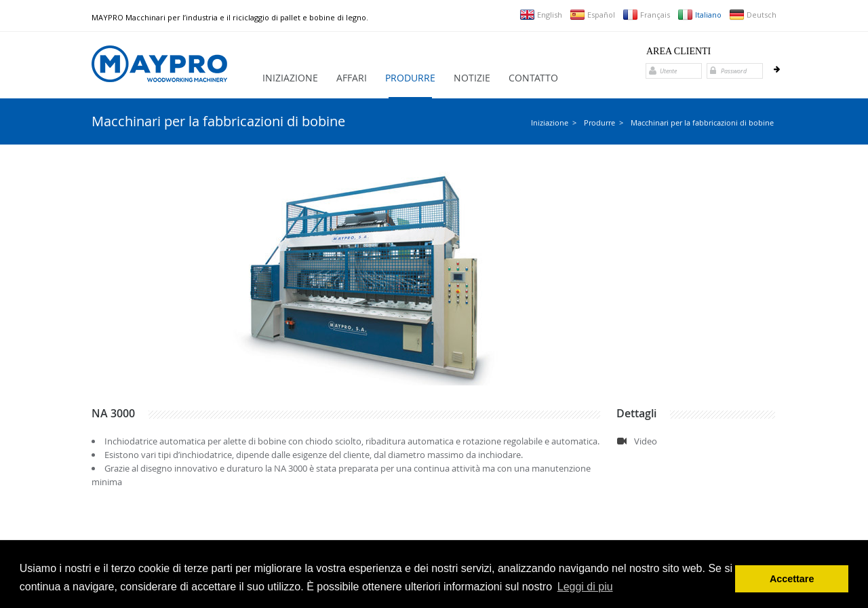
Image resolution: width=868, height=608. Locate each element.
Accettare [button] (792, 579)
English (541, 15)
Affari (352, 78)
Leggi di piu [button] (585, 587)
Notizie (472, 78)
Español (592, 15)
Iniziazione (290, 78)
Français (646, 15)
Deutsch (753, 15)
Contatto (533, 78)
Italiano (699, 15)
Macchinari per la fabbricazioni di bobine (702, 122)
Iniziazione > (554, 122)
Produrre (410, 78)
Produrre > (604, 122)
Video (646, 441)
